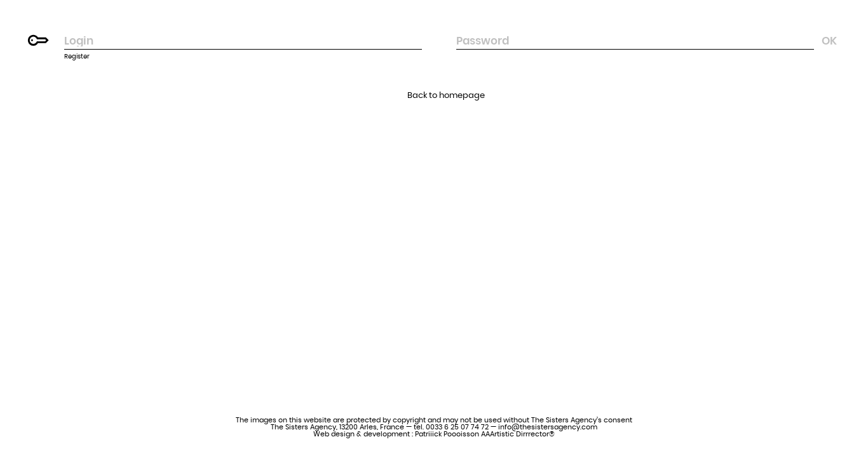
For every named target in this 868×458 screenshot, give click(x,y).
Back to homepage (446, 96)
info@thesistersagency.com (548, 427)
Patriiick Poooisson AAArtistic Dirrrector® (485, 434)
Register (77, 57)
